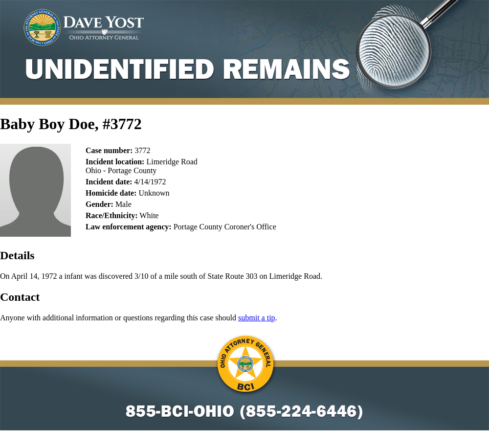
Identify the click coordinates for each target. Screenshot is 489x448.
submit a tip (257, 318)
